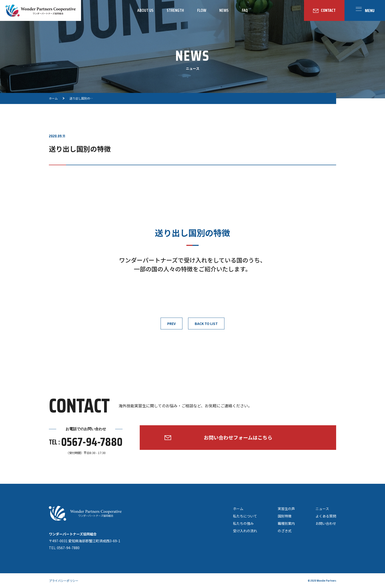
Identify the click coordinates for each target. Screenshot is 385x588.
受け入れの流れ (245, 531)
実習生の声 (286, 509)
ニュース (322, 509)
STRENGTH (175, 10)
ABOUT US (145, 10)
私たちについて (245, 516)
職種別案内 (286, 523)
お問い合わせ (326, 523)
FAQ (245, 10)
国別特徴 (285, 516)
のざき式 (285, 531)
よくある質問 (326, 516)
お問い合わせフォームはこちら (238, 437)
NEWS (224, 10)
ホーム (238, 509)
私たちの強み (243, 523)
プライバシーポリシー (64, 581)
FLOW (202, 10)
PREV (172, 323)
